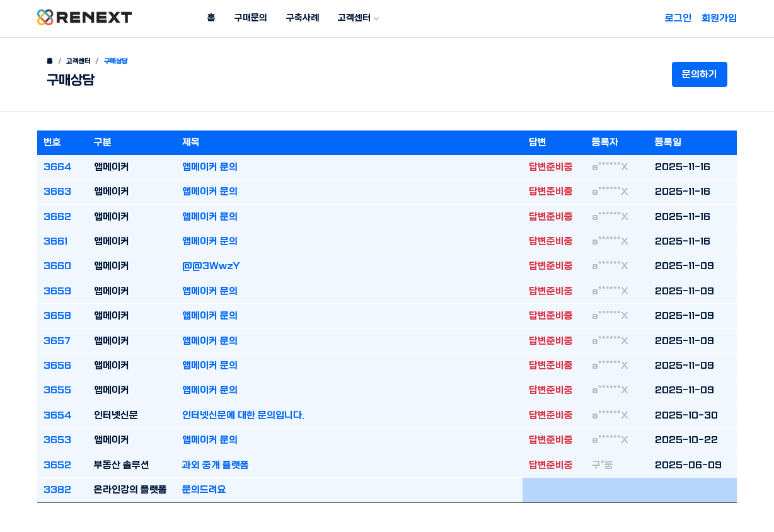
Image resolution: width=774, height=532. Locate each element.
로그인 (678, 18)
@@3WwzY (211, 266)
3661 (55, 241)
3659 (57, 291)
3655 (57, 390)
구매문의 (251, 18)
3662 (57, 217)
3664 (58, 167)
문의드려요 (204, 490)
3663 (57, 192)
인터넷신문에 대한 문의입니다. (243, 415)
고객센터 (354, 18)
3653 (57, 440)
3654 (58, 415)
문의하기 (700, 74)
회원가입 (719, 18)
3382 (57, 490)
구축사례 (303, 18)
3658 (57, 316)
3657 (57, 341)
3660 (57, 266)
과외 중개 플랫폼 (216, 465)
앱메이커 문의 (210, 167)
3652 (57, 465)
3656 (57, 366)
